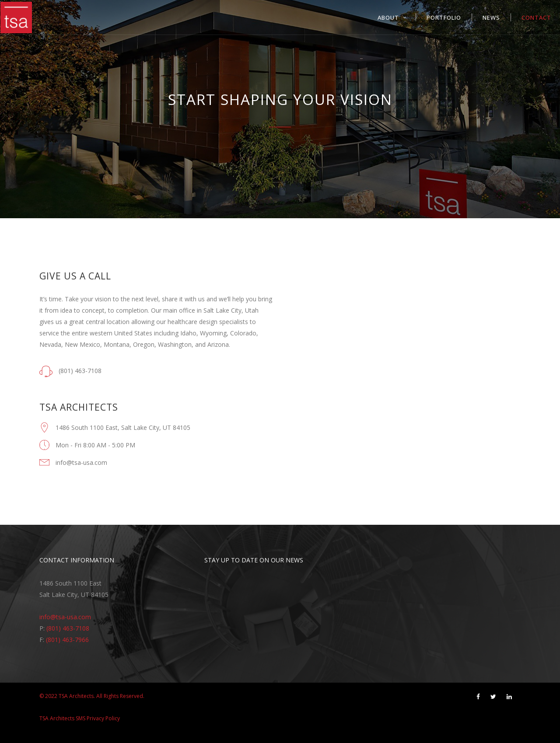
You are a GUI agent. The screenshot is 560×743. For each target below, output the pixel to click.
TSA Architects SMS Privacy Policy (80, 718)
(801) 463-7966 (67, 640)
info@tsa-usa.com (65, 617)
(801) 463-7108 (68, 628)
